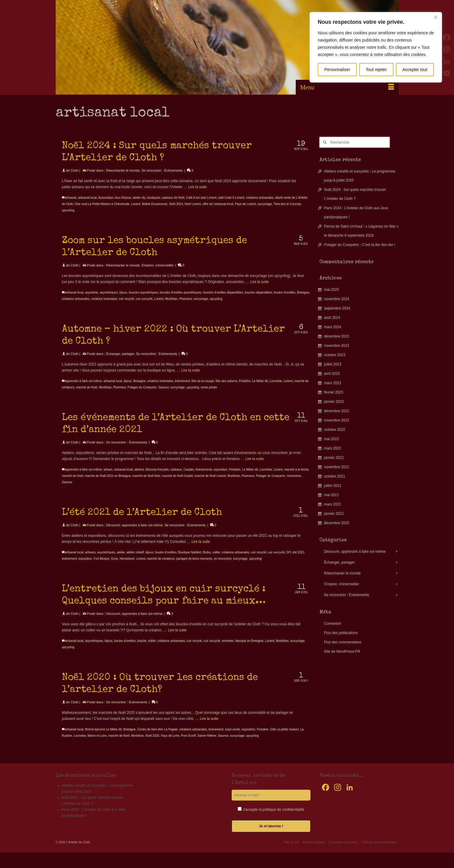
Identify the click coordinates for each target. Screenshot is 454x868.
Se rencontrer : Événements (162, 170)
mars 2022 (333, 448)
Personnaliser (337, 70)
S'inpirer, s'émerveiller (158, 271)
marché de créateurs (161, 565)
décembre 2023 (337, 336)
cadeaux (176, 476)
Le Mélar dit (260, 387)
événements (204, 476)
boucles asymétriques (143, 299)
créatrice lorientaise (104, 305)
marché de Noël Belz (146, 482)
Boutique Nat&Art (190, 558)
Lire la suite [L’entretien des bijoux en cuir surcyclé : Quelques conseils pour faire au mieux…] (177, 636)
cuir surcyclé (144, 305)
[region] (376, 47)
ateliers (139, 476)
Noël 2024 (176, 204)
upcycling (68, 210)
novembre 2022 (337, 420)
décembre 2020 (337, 523)
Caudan (189, 476)
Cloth (75, 170)
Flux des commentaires (343, 642)
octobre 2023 (335, 355)
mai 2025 (331, 290)
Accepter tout (415, 70)
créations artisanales (260, 198)
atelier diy (139, 198)
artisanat (71, 198)
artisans (90, 558)
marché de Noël (87, 393)
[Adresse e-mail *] (271, 795)
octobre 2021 (335, 476)
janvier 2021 (334, 514)
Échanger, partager (120, 360)
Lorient (136, 204)
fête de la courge (203, 387)
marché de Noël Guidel (178, 482)
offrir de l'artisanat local (218, 204)
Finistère (245, 387)
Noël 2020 (152, 742)
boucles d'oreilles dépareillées (223, 299)
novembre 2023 (337, 346)
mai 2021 (331, 495)
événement (182, 387)
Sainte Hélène (207, 742)
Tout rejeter (376, 70)
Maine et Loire (97, 742)
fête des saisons (226, 387)
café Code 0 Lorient (231, 198)
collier (216, 558)
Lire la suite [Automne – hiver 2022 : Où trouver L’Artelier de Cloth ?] (190, 376)
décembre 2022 (337, 411)
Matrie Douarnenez (155, 204)
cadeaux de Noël (173, 198)
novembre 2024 (337, 299)
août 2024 (332, 318)
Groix (114, 565)
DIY (289, 558)
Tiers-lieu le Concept (287, 204)
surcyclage (265, 204)
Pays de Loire (170, 742)
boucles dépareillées (259, 299)
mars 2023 (333, 383)
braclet (142, 647)
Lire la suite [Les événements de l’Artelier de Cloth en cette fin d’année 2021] (254, 465)
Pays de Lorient (246, 204)
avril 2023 (332, 374)
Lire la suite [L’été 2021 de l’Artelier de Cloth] (201, 548)
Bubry (207, 558)
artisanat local (87, 198)
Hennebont (127, 565)
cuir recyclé (127, 305)
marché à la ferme (296, 476)
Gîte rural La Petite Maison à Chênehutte (102, 204)
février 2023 (334, 392)
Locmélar (276, 387)
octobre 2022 (335, 430)
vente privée (209, 393)
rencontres (294, 482)
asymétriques (109, 299)
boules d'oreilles (284, 299)
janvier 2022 (334, 458)
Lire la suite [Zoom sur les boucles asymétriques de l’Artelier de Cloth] (259, 288)
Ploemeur (186, 305)
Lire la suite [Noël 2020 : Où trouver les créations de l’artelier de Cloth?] (209, 725)
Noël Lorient (193, 204)
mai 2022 (331, 439)
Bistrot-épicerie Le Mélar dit (103, 735)
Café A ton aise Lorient (201, 198)
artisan (108, 476)
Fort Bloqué (101, 565)
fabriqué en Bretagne (249, 647)
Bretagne (303, 299)
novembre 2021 (337, 467)
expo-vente (232, 735)
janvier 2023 (334, 402)
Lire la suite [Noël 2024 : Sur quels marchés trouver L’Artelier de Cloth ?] (198, 187)
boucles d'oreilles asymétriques (181, 299)
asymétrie (92, 299)
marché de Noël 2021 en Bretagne (108, 482)
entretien (228, 647)
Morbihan (171, 305)
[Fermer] (436, 17)
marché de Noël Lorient (210, 482)
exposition (220, 476)
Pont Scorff (188, 742)
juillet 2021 (333, 486)
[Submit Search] (324, 142)
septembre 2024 (337, 308)
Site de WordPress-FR (342, 652)
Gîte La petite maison (284, 735)
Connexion (333, 624)
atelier (121, 558)
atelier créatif (135, 558)
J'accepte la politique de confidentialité (271, 809)
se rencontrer (223, 565)
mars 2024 (333, 327)
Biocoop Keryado (157, 476)
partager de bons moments (194, 565)
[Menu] (347, 87)
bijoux (123, 299)
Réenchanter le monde (123, 170)
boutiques (154, 198)
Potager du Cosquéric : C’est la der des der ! (360, 245)
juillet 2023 (333, 364)
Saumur (163, 393)
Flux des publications (341, 633)
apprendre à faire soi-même (83, 387)
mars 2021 (333, 504)
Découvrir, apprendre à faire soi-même (134, 531)
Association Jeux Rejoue (115, 198)
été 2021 (299, 558)
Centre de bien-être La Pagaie (157, 735)
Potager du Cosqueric (142, 393)
